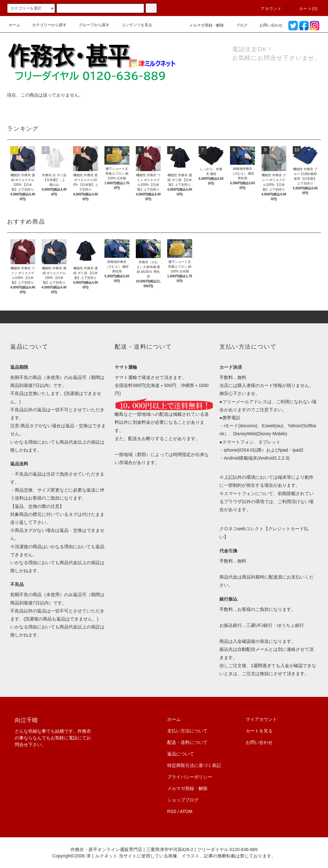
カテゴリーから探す (45, 25)
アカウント (267, 9)
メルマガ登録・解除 (203, 25)
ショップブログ (183, 800)
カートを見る (259, 731)
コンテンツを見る (133, 25)
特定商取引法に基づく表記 (194, 765)
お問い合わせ (267, 25)
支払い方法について (187, 731)
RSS (172, 811)
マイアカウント (261, 719)
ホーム (14, 25)
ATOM (186, 811)
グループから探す (90, 25)
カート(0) (305, 9)
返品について (181, 754)
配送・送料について (187, 742)
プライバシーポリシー (190, 777)
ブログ (238, 25)
